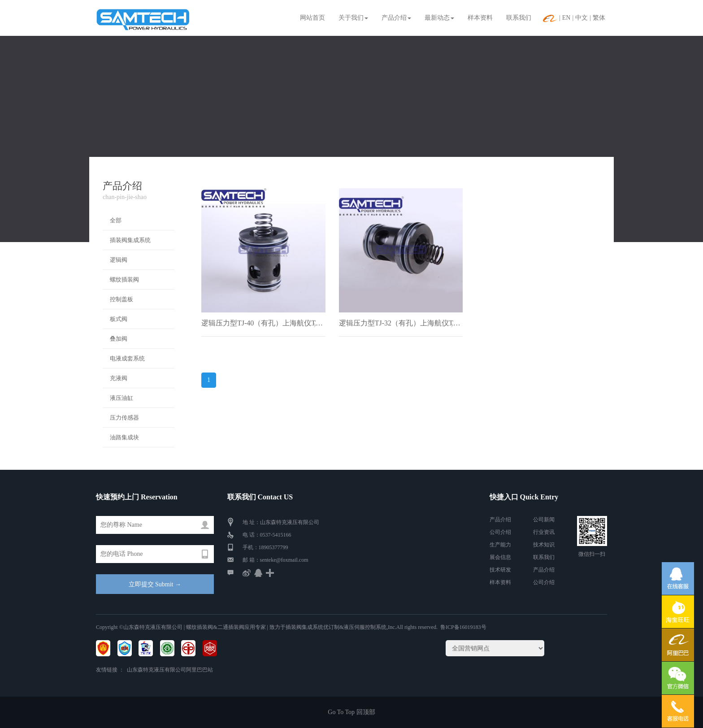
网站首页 (312, 18)
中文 (581, 18)
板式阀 (119, 319)
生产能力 (500, 545)
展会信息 (500, 557)
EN (566, 18)
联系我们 (519, 18)
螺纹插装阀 (124, 279)
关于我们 (353, 18)
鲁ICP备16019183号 (463, 627)
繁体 (599, 18)
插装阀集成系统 (130, 240)
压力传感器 (124, 418)
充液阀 (119, 378)
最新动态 (439, 18)
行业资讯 (544, 532)
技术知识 (544, 545)
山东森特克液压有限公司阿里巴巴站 (170, 670)
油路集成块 (124, 437)
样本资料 (480, 18)
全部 (116, 220)
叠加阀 (119, 339)
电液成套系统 (127, 358)
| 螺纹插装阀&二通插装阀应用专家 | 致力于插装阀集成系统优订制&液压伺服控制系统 (284, 627)
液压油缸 (122, 398)
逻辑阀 (119, 260)
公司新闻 (544, 520)
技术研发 (500, 570)
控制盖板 (122, 299)
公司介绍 (500, 532)
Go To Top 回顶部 (351, 712)
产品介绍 (396, 18)
